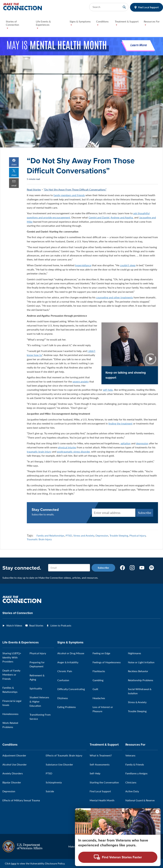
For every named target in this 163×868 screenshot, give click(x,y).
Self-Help (95, 773)
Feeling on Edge (101, 653)
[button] (18, 26)
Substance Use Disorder (59, 764)
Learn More (138, 45)
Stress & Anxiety (137, 702)
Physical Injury (138, 535)
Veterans (130, 755)
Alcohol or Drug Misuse (71, 653)
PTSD (69, 535)
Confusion (63, 680)
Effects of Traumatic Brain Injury (64, 755)
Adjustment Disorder (14, 755)
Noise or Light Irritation (141, 662)
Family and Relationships (50, 535)
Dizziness (63, 698)
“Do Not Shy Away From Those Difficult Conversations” (75, 189)
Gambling (98, 680)
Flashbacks (99, 671)
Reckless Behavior (138, 671)
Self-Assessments (100, 764)
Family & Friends (135, 764)
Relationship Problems (141, 680)
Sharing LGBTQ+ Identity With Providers (12, 657)
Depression (102, 535)
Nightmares (134, 653)
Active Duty (132, 791)
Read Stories (34, 189)
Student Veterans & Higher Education (39, 701)
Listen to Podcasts (61, 625)
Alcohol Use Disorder (15, 764)
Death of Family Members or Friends (11, 675)
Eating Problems (67, 707)
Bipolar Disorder (12, 782)
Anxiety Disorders (13, 773)
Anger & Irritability (68, 662)
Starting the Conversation (104, 782)
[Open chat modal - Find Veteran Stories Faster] (118, 857)
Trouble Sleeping (119, 535)
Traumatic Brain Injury (39, 539)
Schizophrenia (54, 782)
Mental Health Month (102, 800)
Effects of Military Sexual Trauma (21, 800)
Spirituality (36, 688)
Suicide (50, 791)
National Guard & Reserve (140, 800)
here (14, 863)
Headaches (99, 698)
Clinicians (131, 782)
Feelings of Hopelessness (107, 662)
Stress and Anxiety (84, 535)
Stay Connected (45, 510)
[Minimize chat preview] (157, 811)
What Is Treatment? (101, 755)
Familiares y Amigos (136, 773)
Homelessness (10, 714)
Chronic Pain (65, 671)
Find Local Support (148, 7)
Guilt (95, 689)
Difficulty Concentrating (71, 689)
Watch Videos (14, 625)
